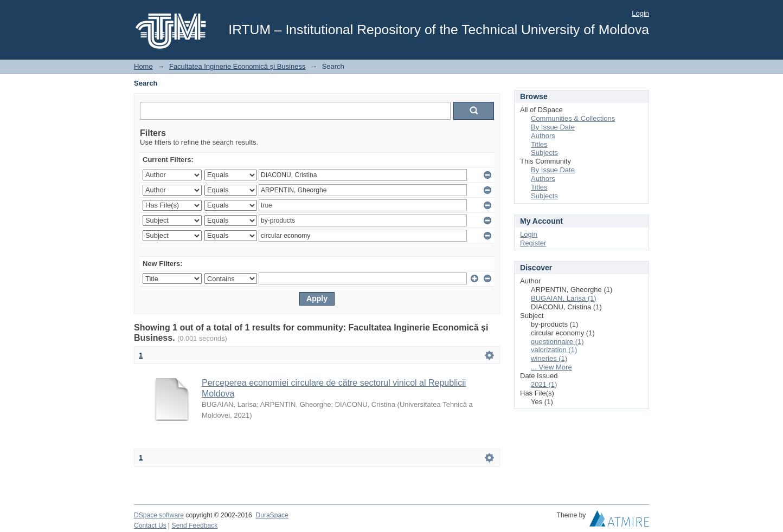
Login (640, 13)
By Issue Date (553, 127)
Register (533, 243)
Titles (539, 144)
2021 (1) (544, 384)
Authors (543, 136)
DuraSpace (272, 515)
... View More (551, 367)
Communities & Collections (573, 118)
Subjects (544, 153)
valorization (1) (554, 350)
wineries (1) (549, 358)
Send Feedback (195, 525)
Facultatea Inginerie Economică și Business (237, 66)
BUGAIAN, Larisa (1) (564, 298)
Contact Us (150, 525)
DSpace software (159, 515)
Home (143, 66)
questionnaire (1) (557, 342)
